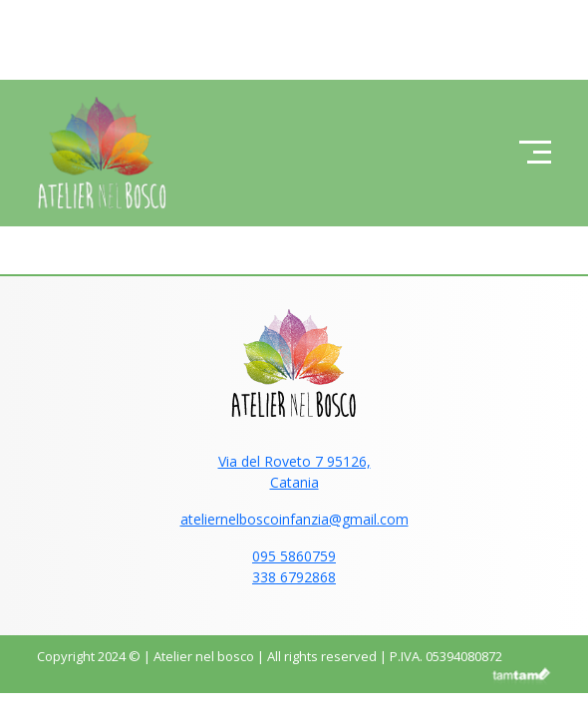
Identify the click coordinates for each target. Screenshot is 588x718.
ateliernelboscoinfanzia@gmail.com (294, 519)
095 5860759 (294, 556)
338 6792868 (294, 577)
